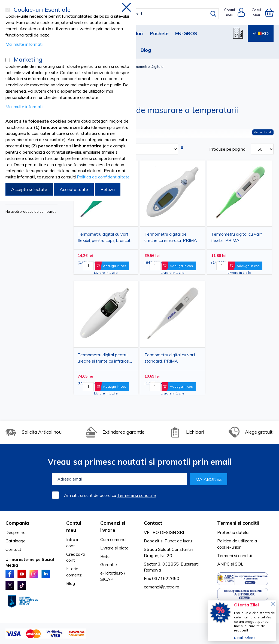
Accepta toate (74, 189)
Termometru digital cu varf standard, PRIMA (170, 358)
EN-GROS (186, 33)
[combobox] (144, 14)
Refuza (108, 189)
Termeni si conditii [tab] (238, 523)
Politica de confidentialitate (103, 177)
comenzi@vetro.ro (162, 587)
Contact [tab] (153, 523)
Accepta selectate (29, 189)
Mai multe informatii (24, 44)
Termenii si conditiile (137, 495)
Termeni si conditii (234, 555)
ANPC (223, 564)
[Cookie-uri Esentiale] (8, 10)
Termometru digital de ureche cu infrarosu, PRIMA (171, 237)
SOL (239, 564)
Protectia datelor (233, 532)
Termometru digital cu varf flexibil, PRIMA (237, 237)
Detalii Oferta (245, 638)
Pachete (159, 33)
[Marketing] (8, 60)
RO (261, 33)
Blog (146, 50)
